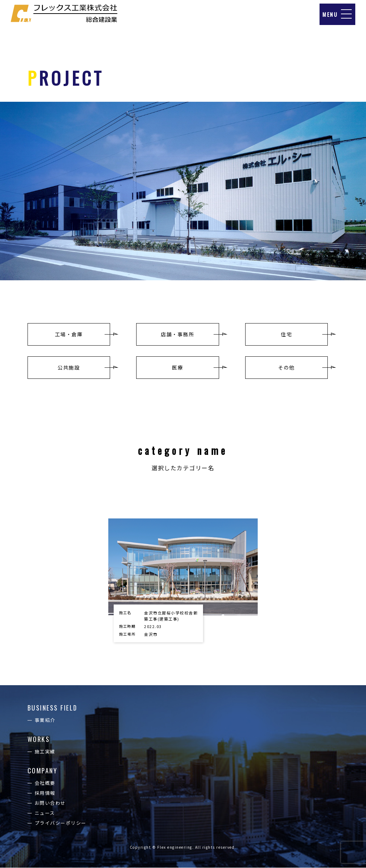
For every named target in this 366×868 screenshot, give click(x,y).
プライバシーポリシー (61, 823)
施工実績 (45, 752)
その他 (286, 367)
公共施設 (69, 367)
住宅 (286, 334)
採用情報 (45, 793)
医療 (177, 367)
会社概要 (45, 783)
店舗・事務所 (177, 334)
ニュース (45, 813)
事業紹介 (45, 720)
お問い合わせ (50, 803)
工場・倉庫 (69, 334)
